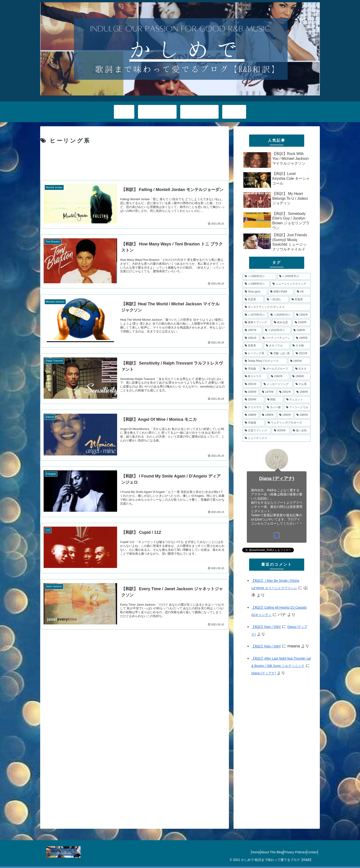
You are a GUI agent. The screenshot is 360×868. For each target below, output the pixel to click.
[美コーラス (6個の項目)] (255, 376)
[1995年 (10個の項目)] (302, 338)
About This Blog (261, 852)
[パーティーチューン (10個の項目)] (277, 338)
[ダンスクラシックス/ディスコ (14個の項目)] (277, 307)
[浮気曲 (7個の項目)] (251, 369)
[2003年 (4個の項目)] (281, 431)
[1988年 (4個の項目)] (251, 415)
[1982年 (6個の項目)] (279, 376)
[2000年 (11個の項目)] (302, 323)
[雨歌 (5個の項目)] (274, 400)
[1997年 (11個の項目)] (252, 330)
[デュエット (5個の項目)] (297, 400)
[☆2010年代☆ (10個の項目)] (277, 330)
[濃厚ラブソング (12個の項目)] (257, 323)
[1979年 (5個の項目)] (268, 392)
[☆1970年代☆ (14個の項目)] (255, 315)
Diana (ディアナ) (277, 478)
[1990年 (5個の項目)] (302, 392)
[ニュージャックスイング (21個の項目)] (291, 284)
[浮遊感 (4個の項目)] (254, 423)
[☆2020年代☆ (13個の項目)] (281, 315)
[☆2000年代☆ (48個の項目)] (294, 276)
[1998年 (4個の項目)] (268, 415)
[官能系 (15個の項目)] (300, 300)
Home (240, 852)
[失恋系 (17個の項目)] (253, 300)
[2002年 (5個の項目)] (285, 392)
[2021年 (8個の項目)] (302, 354)
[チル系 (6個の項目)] (302, 384)
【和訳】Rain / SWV (266, 627)
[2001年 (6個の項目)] (252, 384)
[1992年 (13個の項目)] (302, 315)
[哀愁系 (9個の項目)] (253, 346)
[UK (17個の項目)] (303, 292)
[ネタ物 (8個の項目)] (301, 346)
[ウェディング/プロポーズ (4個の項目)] (288, 423)
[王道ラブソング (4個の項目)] (257, 431)
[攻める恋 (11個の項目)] (282, 323)
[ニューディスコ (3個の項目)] (277, 438)
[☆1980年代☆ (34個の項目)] (256, 284)
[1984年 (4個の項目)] (302, 415)
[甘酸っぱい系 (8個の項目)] (280, 354)
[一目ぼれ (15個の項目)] (277, 300)
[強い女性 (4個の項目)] (301, 431)
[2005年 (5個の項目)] (251, 392)
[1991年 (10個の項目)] (251, 338)
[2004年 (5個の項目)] (253, 400)
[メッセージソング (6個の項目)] (277, 384)
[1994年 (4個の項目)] (285, 415)
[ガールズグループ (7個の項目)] (277, 369)
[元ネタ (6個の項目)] (302, 369)
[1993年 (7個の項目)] (299, 361)
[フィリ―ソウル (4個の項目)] (297, 407)
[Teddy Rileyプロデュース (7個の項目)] (265, 361)
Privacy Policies (288, 852)
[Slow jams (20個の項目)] (255, 292)
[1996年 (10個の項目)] (301, 330)
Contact (310, 852)
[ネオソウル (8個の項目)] (277, 346)
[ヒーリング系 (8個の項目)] (255, 354)
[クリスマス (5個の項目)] (253, 407)
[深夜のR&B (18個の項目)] (281, 292)
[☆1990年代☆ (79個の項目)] (259, 276)
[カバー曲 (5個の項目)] (274, 407)
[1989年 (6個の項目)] (300, 376)
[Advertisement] (135, 162)
